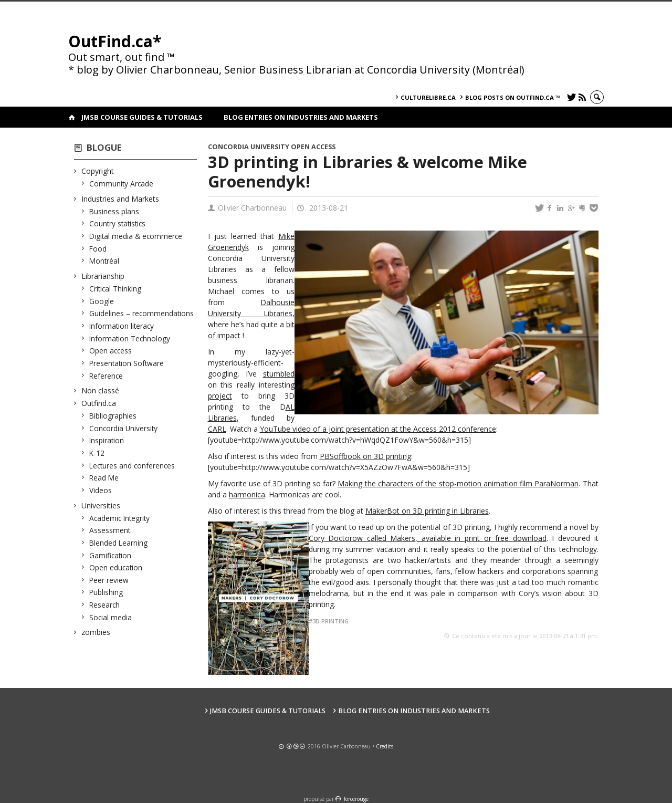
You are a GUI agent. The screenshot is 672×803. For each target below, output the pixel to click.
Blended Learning (119, 543)
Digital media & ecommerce (136, 236)
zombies (96, 632)
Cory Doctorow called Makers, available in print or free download (428, 538)
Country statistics (118, 223)
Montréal (104, 261)
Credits (385, 746)
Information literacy (122, 326)
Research (105, 605)
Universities (101, 505)
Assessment (110, 530)
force (356, 799)
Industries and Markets (120, 199)
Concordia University (124, 428)
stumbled (279, 374)
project (220, 396)
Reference (106, 376)
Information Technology (130, 338)
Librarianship (103, 276)
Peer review (109, 580)
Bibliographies (113, 416)
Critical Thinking (115, 289)
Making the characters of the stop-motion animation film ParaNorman (458, 483)
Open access (111, 351)
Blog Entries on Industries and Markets (301, 117)
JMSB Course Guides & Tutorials (142, 117)
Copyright (98, 171)
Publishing (106, 592)
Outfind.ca (99, 403)
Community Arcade (122, 184)
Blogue (104, 147)
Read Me (104, 478)
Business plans (114, 211)
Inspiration (107, 440)
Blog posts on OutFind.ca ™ (513, 97)
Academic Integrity (120, 518)
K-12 (97, 453)
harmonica (247, 494)
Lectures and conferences (132, 466)
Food (98, 249)
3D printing (330, 621)
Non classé (101, 390)
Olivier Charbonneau (252, 208)
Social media (111, 617)
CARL (217, 429)
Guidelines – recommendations (142, 313)
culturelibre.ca (428, 97)
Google (102, 301)
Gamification (111, 555)
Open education (116, 567)
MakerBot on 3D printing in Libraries (427, 511)
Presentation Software (127, 363)
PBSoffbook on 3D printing (365, 456)
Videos (101, 490)
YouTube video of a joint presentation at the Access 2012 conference (378, 429)
